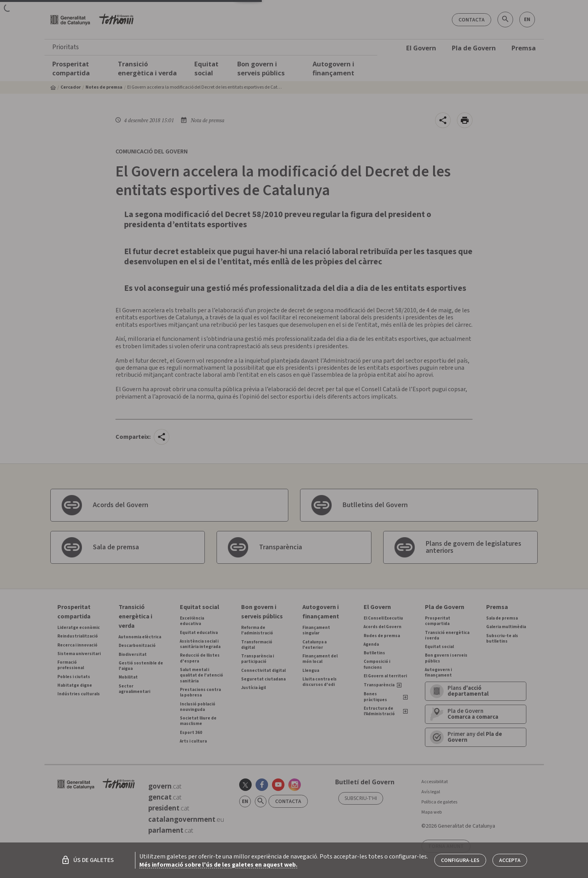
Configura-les (460, 860)
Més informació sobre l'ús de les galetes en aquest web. (218, 865)
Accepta (510, 860)
